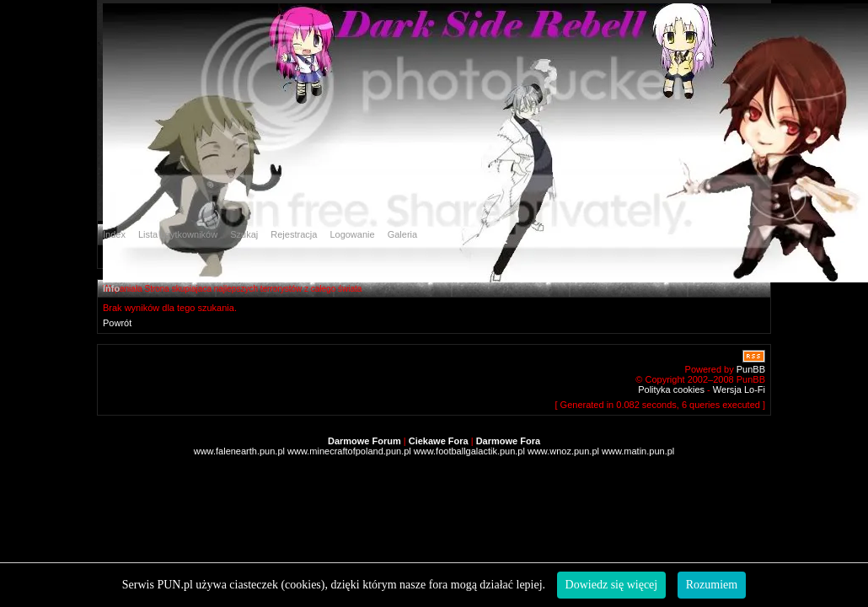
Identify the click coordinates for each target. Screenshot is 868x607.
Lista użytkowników (178, 234)
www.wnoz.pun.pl (563, 451)
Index (114, 234)
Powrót (117, 323)
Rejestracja (294, 234)
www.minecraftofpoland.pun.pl (349, 451)
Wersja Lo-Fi (739, 389)
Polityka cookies (671, 389)
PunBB (751, 369)
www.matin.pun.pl (638, 451)
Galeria (402, 234)
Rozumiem (712, 585)
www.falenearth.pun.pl (239, 451)
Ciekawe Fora (439, 441)
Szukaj (244, 234)
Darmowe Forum (364, 441)
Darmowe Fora (508, 441)
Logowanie (352, 234)
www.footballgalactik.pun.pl (469, 451)
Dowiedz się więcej (612, 585)
